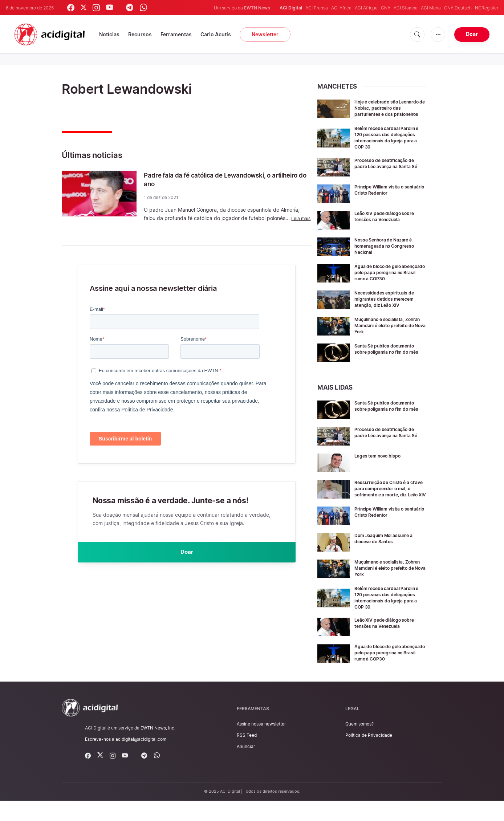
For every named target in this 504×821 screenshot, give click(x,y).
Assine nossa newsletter (261, 744)
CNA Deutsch (458, 8)
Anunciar (246, 767)
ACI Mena (431, 8)
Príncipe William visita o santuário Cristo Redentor (386, 195)
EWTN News (257, 8)
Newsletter (265, 34)
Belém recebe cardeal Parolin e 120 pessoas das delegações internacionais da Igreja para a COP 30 (390, 143)
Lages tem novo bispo (381, 466)
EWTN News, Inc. (158, 748)
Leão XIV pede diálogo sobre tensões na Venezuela (389, 221)
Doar (472, 34)
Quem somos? (359, 744)
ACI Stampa (406, 8)
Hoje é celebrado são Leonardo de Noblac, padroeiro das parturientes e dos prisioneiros (389, 111)
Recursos (140, 34)
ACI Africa (341, 8)
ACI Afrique (366, 8)
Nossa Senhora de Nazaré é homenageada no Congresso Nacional (390, 251)
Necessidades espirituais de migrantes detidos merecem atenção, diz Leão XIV (389, 309)
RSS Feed (247, 755)
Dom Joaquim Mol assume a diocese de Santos (389, 553)
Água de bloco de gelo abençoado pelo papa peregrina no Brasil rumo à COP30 (387, 280)
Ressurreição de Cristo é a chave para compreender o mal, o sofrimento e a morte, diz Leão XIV (388, 501)
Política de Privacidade (369, 755)
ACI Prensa (317, 8)
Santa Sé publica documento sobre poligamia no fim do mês (389, 362)
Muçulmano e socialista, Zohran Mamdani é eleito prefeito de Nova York (385, 335)
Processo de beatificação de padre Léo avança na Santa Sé (389, 171)
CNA (386, 8)
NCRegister (487, 8)
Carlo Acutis (216, 34)
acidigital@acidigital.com (141, 759)
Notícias (109, 34)
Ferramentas (176, 34)
